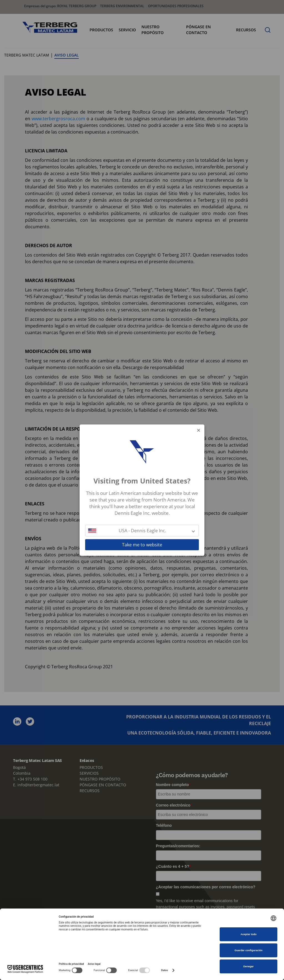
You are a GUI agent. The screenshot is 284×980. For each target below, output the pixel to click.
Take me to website (142, 545)
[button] (142, 531)
